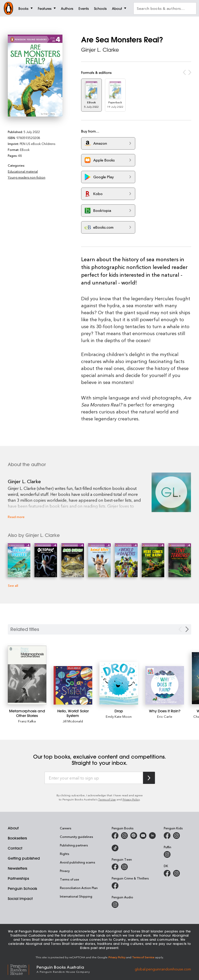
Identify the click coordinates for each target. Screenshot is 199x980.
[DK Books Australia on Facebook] (167, 873)
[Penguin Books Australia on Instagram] (124, 836)
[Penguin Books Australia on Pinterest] (134, 836)
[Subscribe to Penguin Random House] (149, 778)
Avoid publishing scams (77, 862)
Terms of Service (143, 957)
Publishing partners (74, 845)
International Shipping (76, 896)
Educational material (23, 171)
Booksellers (17, 838)
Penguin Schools (22, 889)
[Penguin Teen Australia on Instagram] (124, 867)
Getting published (24, 858)
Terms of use (69, 879)
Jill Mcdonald (73, 721)
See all (13, 585)
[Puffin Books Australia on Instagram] (167, 854)
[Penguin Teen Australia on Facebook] (115, 867)
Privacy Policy (131, 799)
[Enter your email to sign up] (94, 778)
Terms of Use (107, 799)
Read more (16, 517)
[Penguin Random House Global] (22, 969)
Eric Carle (165, 716)
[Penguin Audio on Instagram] (115, 905)
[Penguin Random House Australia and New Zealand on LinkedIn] (152, 836)
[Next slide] (187, 629)
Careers (66, 828)
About (13, 828)
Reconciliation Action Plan (79, 888)
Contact (15, 848)
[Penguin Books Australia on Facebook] (115, 836)
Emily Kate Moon (119, 716)
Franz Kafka (27, 721)
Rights (65, 854)
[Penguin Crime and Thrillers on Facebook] (115, 886)
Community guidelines (76, 837)
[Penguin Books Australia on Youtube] (143, 836)
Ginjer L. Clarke (100, 50)
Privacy (65, 871)
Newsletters (17, 868)
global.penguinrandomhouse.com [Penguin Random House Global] (163, 969)
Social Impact (20, 899)
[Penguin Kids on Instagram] (176, 836)
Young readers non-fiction (27, 177)
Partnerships (18, 878)
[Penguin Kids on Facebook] (167, 836)
